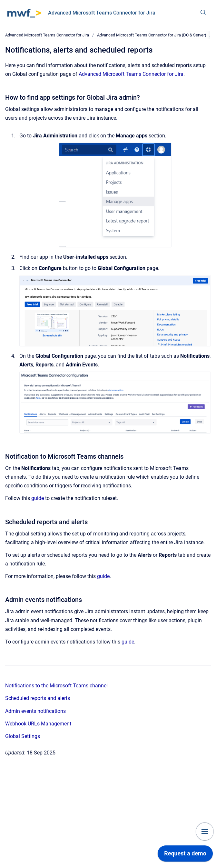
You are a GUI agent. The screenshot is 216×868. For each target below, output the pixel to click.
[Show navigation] (205, 832)
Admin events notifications (35, 711)
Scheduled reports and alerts (38, 698)
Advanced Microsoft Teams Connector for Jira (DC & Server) (152, 35)
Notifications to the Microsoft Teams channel (56, 686)
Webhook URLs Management (38, 724)
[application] (185, 855)
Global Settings (23, 736)
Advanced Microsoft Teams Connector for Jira (102, 13)
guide (38, 498)
